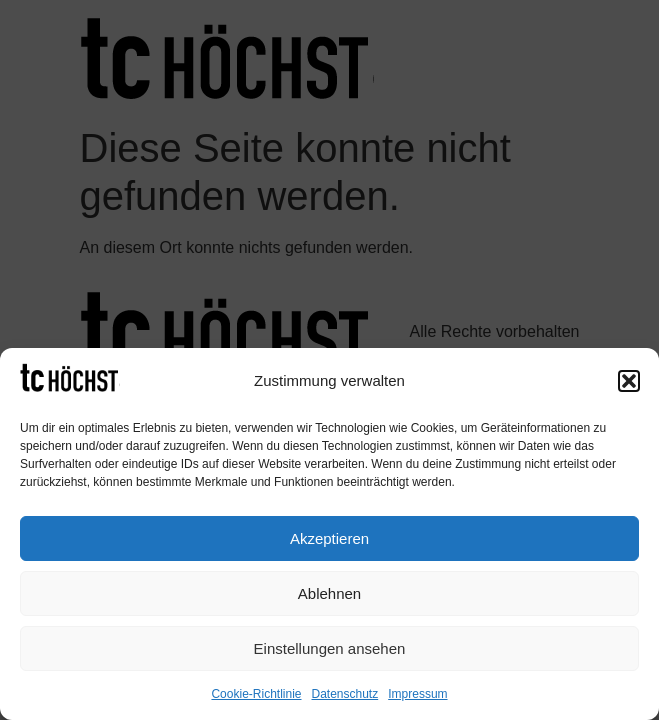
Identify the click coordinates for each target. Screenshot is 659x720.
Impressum (417, 694)
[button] (629, 381)
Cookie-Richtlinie (256, 694)
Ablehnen (329, 593)
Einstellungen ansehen (330, 648)
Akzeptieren (329, 538)
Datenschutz (345, 694)
